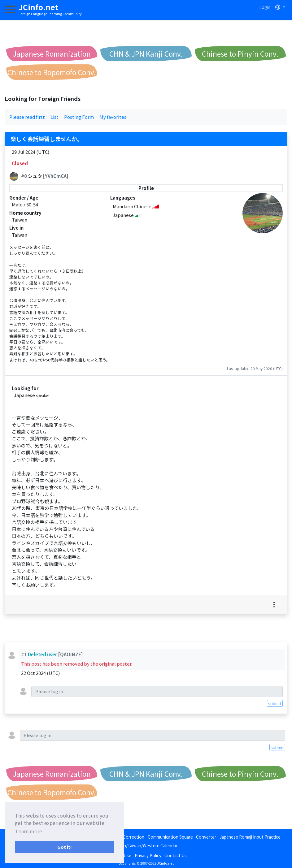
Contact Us (176, 855)
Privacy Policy (148, 855)
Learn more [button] (29, 831)
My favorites (113, 117)
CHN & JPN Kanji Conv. (146, 54)
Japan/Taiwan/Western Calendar (146, 845)
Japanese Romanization (52, 54)
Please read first (27, 117)
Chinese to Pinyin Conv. (240, 54)
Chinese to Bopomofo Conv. (52, 72)
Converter (206, 837)
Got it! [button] (65, 847)
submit (275, 703)
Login (265, 7)
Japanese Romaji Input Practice (250, 837)
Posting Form (79, 117)
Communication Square (170, 837)
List (54, 117)
